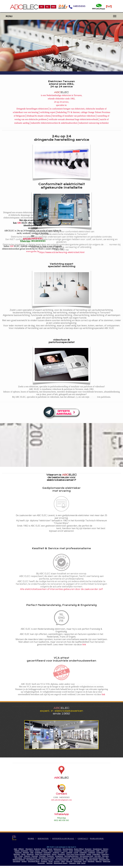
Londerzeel (100, 852)
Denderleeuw (97, 849)
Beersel (50, 849)
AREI (106, 244)
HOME (31, 838)
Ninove (54, 854)
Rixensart (35, 856)
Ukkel (63, 861)
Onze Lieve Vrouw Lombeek (76, 854)
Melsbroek (30, 854)
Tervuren (57, 861)
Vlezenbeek (78, 861)
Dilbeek (17, 851)
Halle (98, 851)
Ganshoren (58, 851)
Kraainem (56, 852)
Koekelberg (38, 852)
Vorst (85, 861)
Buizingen (88, 849)
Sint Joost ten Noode (30, 858)
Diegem (106, 849)
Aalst (16, 849)
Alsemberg (29, 849)
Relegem (27, 856)
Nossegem (61, 854)
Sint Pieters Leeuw (47, 860)
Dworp (32, 851)
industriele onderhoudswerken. (89, 684)
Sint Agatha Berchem (71, 856)
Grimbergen (78, 851)
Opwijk (89, 854)
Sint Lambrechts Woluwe (80, 858)
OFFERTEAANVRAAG (63, 838)
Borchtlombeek (68, 849)
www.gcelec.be (33, 251)
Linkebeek (91, 852)
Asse (44, 849)
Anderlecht (38, 849)
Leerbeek (69, 852)
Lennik (76, 852)
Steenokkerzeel (104, 860)
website (93, 397)
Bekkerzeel (57, 849)
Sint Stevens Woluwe (77, 860)
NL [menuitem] (47, 7)
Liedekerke (83, 852)
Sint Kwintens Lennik (63, 858)
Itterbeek (26, 852)
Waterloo (99, 861)
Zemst (83, 863)
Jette (32, 852)
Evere (51, 851)
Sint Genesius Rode (86, 856)
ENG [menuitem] (54, 7)
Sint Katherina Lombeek (47, 858)
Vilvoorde (69, 861)
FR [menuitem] (41, 7)
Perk (16, 856)
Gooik (71, 851)
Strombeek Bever (34, 861)
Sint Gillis (98, 856)
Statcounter (5, 867)
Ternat (50, 861)
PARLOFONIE (97, 838)
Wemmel (49, 863)
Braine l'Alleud (79, 849)
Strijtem (24, 861)
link (84, 644)
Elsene (37, 851)
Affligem (21, 849)
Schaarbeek (59, 856)
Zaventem (73, 863)
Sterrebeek (17, 861)
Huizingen (18, 852)
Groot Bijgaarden (89, 851)
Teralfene (44, 861)
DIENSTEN (43, 838)
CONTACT (83, 838)
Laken (63, 852)
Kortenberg (47, 852)
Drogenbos (24, 851)
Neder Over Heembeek (43, 854)
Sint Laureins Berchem (97, 858)
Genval (65, 851)
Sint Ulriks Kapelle (92, 860)
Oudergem (105, 854)
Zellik (79, 863)
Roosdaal (42, 856)
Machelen (17, 854)
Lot (106, 852)
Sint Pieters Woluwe (62, 860)
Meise (23, 854)
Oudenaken (96, 854)
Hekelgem (104, 851)
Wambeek (91, 861)
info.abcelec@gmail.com (61, 800)
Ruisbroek (50, 856)
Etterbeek (44, 851)
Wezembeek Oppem (61, 863)
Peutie (21, 856)
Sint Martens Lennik (33, 860)
